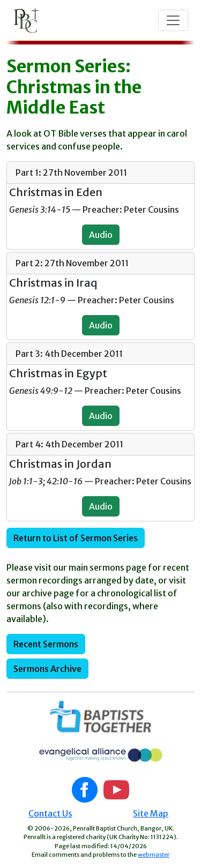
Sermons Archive (47, 669)
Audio (101, 235)
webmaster (154, 855)
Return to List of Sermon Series (76, 538)
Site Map (151, 813)
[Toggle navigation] (173, 20)
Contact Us (50, 813)
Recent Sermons (46, 644)
